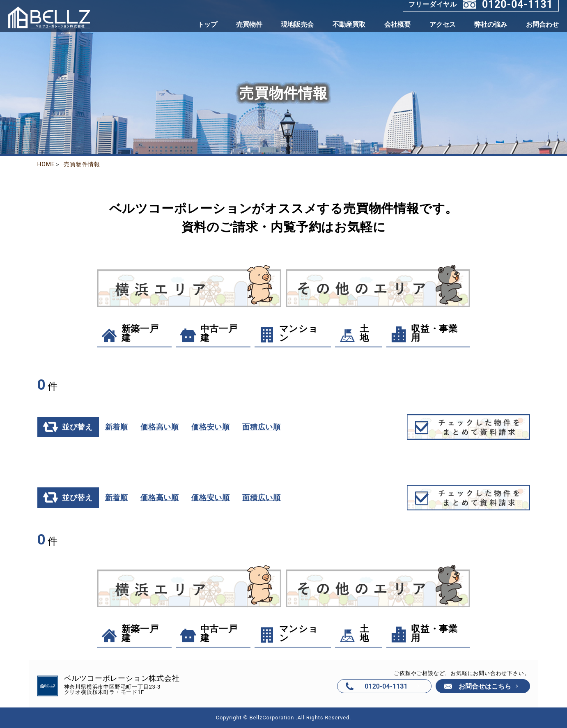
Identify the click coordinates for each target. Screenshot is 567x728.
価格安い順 (210, 427)
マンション (288, 333)
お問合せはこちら (485, 686)
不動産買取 (349, 24)
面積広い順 (261, 427)
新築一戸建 (129, 333)
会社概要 (397, 24)
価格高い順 (159, 427)
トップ (207, 24)
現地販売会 (297, 24)
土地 (354, 333)
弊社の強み (491, 24)
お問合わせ (542, 24)
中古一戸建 (208, 333)
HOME (46, 164)
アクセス (443, 24)
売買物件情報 (82, 164)
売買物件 (249, 24)
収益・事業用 (423, 333)
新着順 (116, 427)
